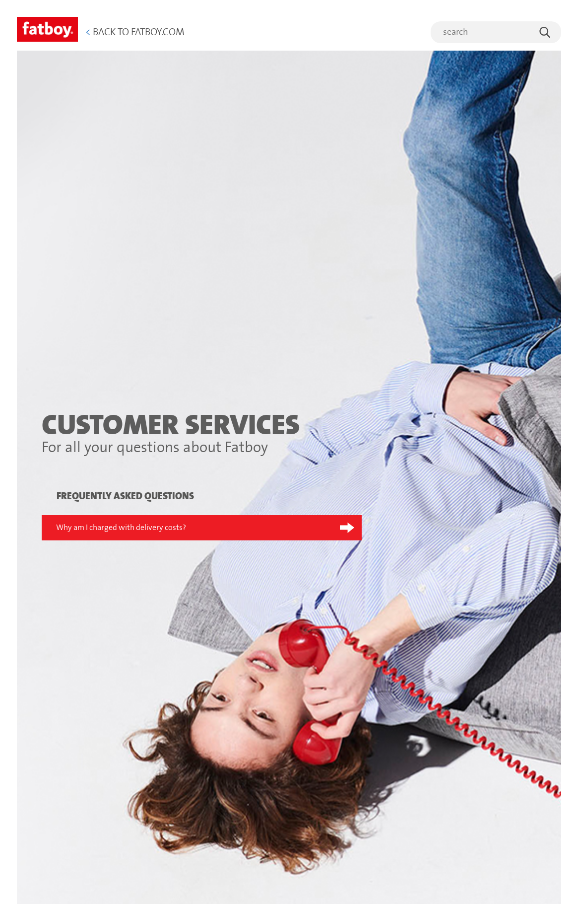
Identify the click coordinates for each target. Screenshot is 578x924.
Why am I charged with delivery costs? (121, 528)
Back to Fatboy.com (135, 33)
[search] (496, 32)
